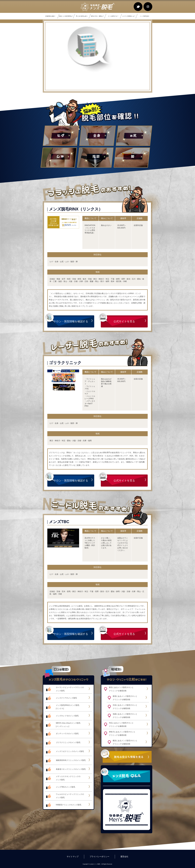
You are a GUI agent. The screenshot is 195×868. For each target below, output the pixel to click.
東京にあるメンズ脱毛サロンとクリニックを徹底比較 (121, 689)
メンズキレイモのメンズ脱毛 (67, 716)
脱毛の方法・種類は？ (97, 16)
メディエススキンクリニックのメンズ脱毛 (68, 778)
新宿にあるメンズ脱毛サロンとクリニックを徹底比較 (125, 698)
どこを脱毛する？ (113, 16)
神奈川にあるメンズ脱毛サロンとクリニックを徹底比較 (122, 733)
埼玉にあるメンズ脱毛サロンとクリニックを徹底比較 (121, 725)
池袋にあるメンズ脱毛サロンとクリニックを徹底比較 (125, 716)
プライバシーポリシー (99, 857)
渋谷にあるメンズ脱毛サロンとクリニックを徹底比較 (125, 707)
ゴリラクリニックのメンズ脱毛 (68, 742)
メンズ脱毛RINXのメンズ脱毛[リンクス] (68, 707)
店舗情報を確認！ (51, 16)
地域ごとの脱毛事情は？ (66, 16)
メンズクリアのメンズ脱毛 (66, 698)
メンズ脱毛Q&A (144, 16)
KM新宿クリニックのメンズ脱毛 (69, 805)
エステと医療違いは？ (129, 16)
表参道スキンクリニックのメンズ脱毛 (71, 769)
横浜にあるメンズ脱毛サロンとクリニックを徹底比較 (125, 742)
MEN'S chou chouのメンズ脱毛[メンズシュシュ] (68, 725)
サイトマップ (73, 857)
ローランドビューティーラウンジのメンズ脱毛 (70, 689)
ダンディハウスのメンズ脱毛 (67, 734)
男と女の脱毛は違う (82, 16)
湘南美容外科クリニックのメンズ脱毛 (71, 760)
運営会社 (124, 857)
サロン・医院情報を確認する (71, 321)
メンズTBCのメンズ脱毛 (66, 787)
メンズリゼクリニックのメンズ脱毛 (70, 751)
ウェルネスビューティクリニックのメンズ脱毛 (70, 796)
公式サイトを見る (124, 321)
